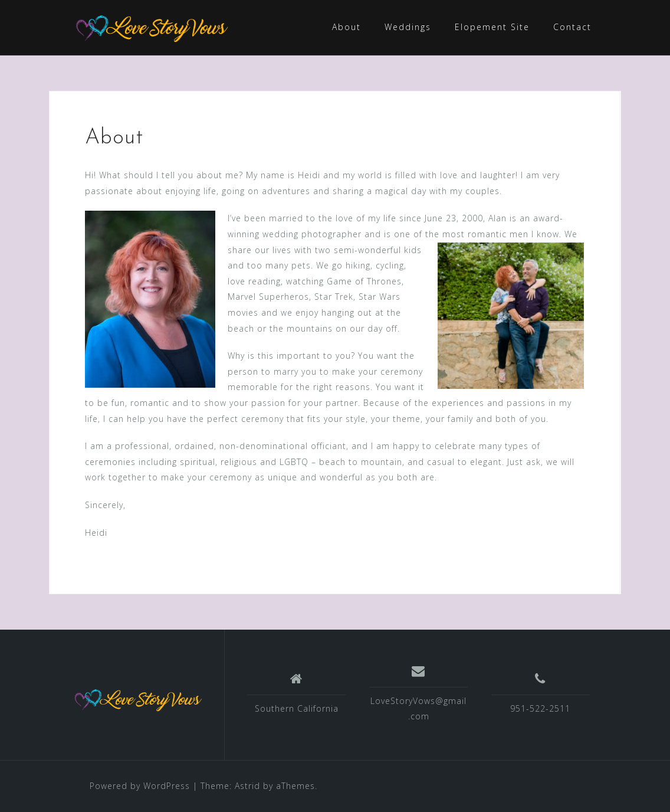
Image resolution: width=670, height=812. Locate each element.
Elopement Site (492, 27)
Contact (572, 27)
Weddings (408, 27)
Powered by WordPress (140, 786)
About (347, 27)
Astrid (247, 786)
